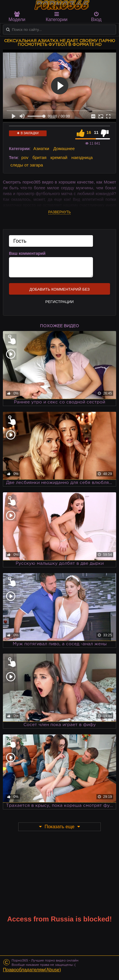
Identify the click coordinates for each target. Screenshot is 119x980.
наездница (82, 157)
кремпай (59, 157)
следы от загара (27, 165)
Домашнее (64, 148)
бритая (39, 157)
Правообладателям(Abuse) (32, 970)
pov (25, 157)
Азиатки (41, 148)
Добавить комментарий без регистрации (59, 291)
